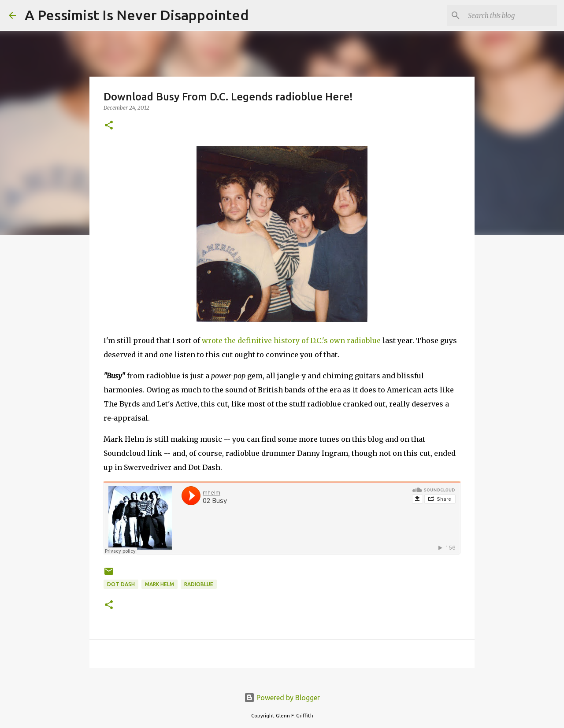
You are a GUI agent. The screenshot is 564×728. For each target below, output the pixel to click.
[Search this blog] (511, 15)
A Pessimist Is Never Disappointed (137, 15)
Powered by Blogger (282, 698)
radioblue (199, 584)
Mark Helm (160, 584)
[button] (109, 126)
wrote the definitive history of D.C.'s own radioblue (291, 340)
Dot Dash (121, 584)
